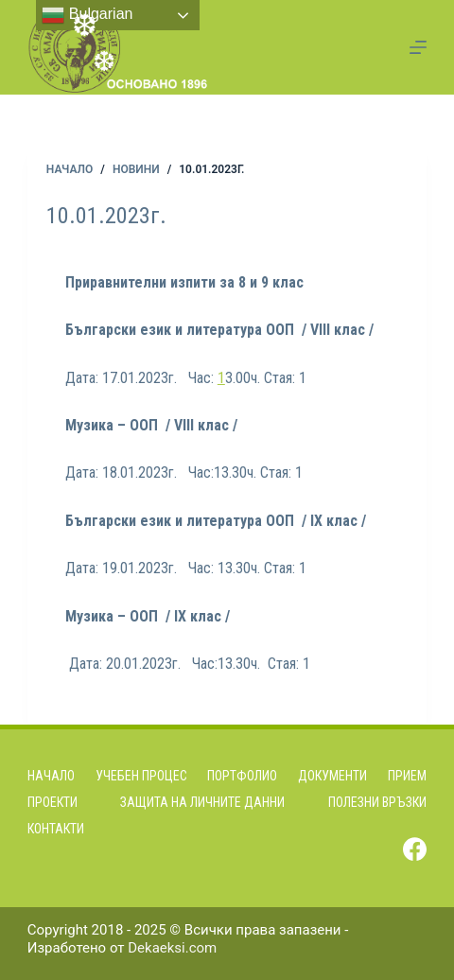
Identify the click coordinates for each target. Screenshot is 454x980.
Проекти (52, 802)
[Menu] (418, 47)
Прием (407, 776)
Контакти (56, 829)
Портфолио (242, 776)
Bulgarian (87, 15)
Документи (332, 776)
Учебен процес (141, 776)
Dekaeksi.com (172, 948)
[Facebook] (415, 849)
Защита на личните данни (202, 802)
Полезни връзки (377, 802)
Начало (51, 776)
